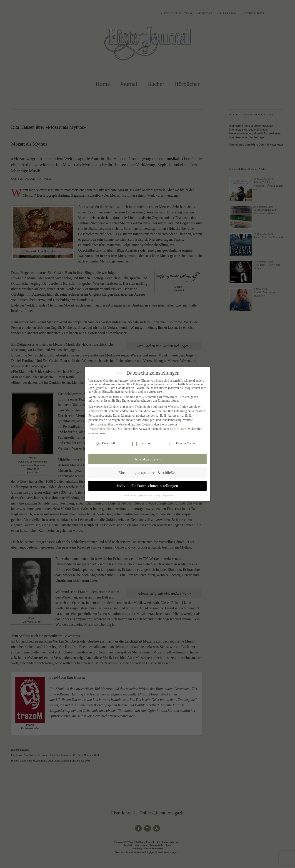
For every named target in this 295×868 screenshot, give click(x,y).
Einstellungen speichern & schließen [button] (147, 472)
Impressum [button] (168, 496)
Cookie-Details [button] (129, 496)
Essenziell (105, 443)
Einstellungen (179, 429)
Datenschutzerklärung (102, 429)
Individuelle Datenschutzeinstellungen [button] (148, 486)
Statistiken (142, 443)
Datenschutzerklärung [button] (150, 496)
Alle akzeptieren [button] (147, 459)
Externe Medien (183, 443)
